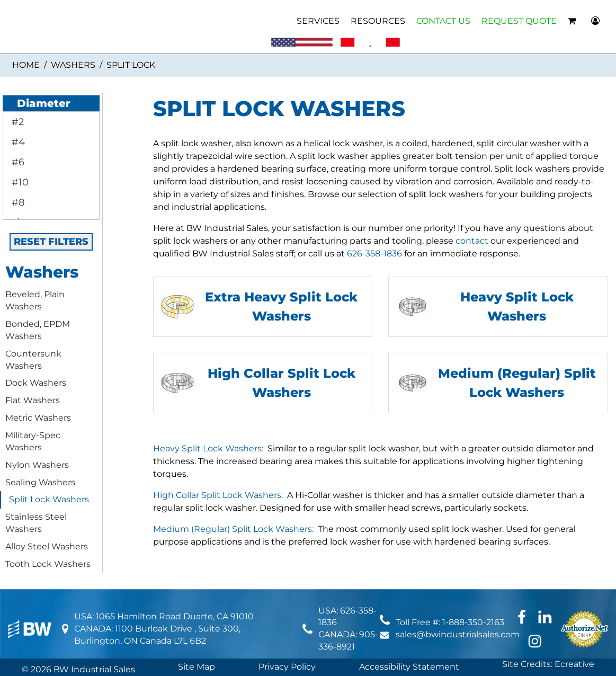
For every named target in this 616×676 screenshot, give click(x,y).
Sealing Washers (40, 482)
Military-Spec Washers (33, 441)
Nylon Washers (37, 465)
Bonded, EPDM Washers (38, 330)
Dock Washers (36, 383)
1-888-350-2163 (473, 622)
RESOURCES (378, 21)
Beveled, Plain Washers (35, 300)
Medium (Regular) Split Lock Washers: (233, 529)
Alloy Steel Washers (47, 546)
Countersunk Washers (33, 360)
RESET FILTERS (51, 242)
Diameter (38, 103)
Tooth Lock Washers (48, 564)
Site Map (197, 667)
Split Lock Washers (49, 499)
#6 (17, 162)
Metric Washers (38, 418)
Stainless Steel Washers (36, 523)
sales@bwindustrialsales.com (458, 634)
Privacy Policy (287, 667)
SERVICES (318, 21)
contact (472, 241)
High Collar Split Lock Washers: (218, 495)
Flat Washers (33, 400)
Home (26, 65)
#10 (19, 182)
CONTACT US (443, 21)
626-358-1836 (374, 253)
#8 (17, 202)
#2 (16, 122)
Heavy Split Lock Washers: (208, 448)
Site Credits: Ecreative (548, 664)
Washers (73, 65)
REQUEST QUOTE (519, 21)
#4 (17, 142)
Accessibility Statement (409, 667)
